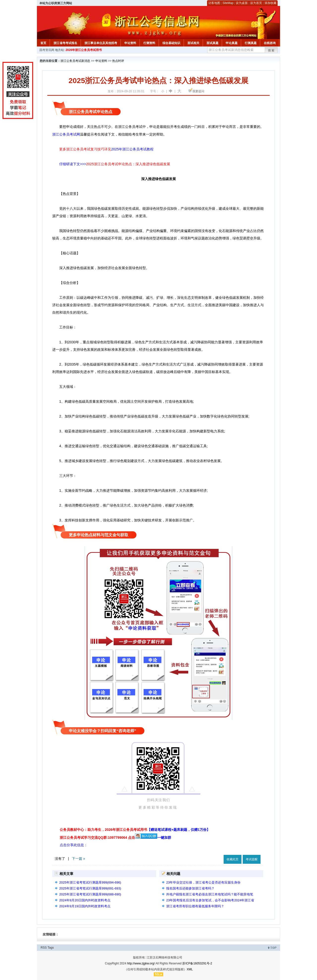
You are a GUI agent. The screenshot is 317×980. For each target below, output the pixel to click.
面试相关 (193, 43)
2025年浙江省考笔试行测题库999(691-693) (90, 888)
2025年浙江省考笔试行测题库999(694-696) (90, 882)
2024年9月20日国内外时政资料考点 (85, 900)
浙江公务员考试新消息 (75, 61)
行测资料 (149, 43)
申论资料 (130, 43)
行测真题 (251, 43)
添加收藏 (270, 3)
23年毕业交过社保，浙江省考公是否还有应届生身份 (203, 882)
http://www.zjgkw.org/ (141, 963)
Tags (51, 948)
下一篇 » (79, 859)
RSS (44, 948)
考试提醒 (252, 859)
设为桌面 (242, 3)
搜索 (271, 50)
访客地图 (214, 3)
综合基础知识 (171, 43)
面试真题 (212, 43)
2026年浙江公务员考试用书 (84, 50)
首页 (43, 43)
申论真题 (232, 43)
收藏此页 (233, 859)
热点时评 (118, 61)
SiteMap (228, 3)
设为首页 (256, 3)
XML (190, 969)
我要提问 (198, 91)
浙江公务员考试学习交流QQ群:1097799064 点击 (97, 838)
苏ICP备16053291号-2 (197, 963)
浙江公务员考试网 (66, 134)
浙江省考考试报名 (65, 43)
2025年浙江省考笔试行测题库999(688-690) (90, 894)
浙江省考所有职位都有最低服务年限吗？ (195, 906)
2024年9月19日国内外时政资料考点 (85, 906)
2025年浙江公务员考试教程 (132, 149)
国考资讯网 (47, 50)
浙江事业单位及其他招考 (101, 43)
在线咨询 (270, 43)
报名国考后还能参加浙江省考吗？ (190, 888)
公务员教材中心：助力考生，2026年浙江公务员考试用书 (135, 830)
